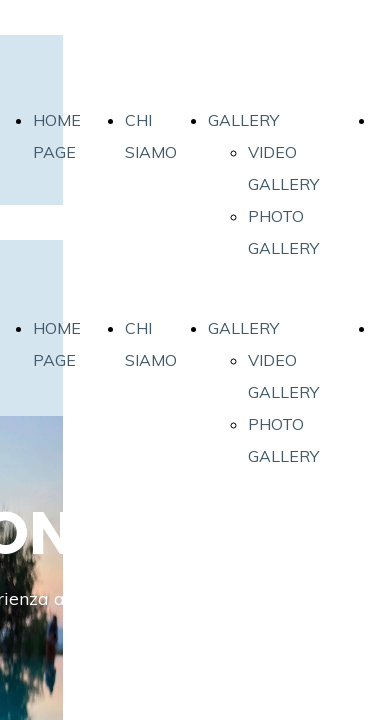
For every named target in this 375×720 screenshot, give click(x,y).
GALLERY (243, 120)
